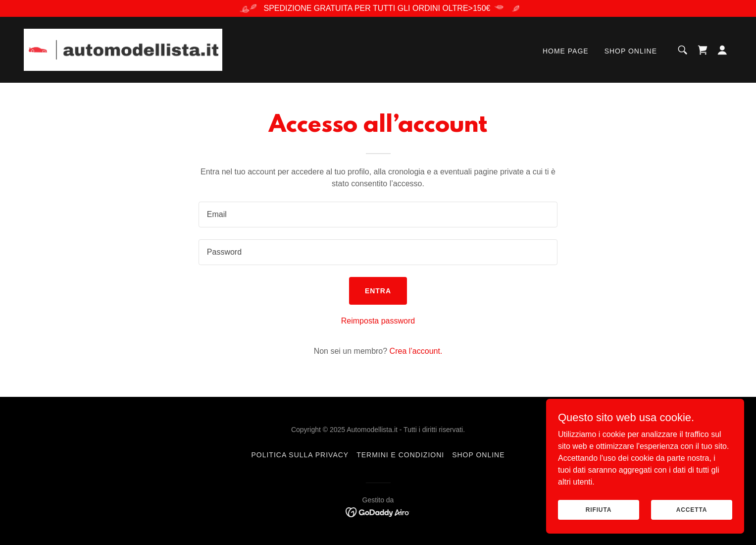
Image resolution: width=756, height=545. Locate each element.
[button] (722, 50)
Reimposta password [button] (378, 321)
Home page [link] (566, 51)
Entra (378, 291)
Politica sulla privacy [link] (300, 455)
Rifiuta (599, 509)
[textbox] (378, 215)
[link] (123, 49)
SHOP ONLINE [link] (631, 51)
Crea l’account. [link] (416, 351)
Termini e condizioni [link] (400, 455)
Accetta (692, 509)
